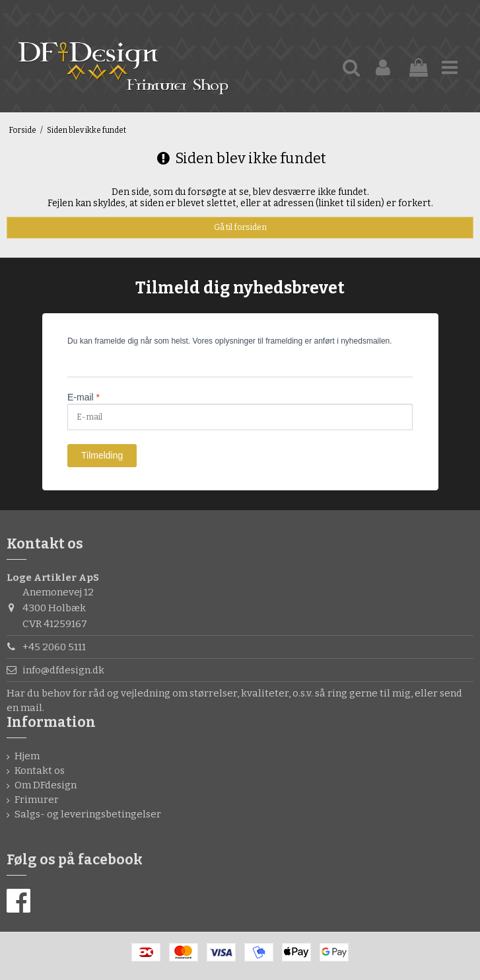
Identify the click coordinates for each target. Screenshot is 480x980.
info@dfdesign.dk (63, 670)
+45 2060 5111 (54, 647)
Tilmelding (102, 455)
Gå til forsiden (240, 227)
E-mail (84, 397)
